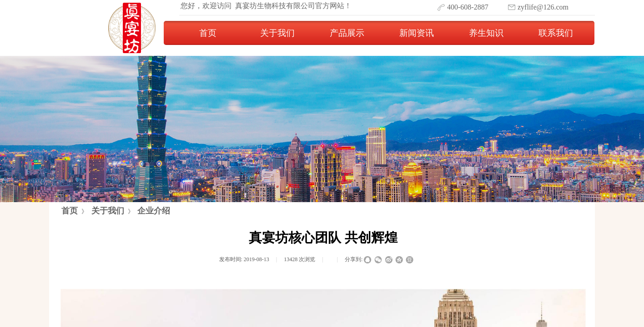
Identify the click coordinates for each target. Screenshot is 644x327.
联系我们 (556, 33)
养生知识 (486, 33)
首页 (208, 33)
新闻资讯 (417, 33)
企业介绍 (154, 211)
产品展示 (347, 33)
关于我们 (277, 33)
